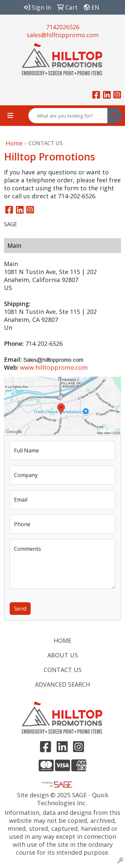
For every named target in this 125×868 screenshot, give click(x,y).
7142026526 (63, 27)
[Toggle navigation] (10, 116)
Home (14, 143)
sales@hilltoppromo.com (63, 35)
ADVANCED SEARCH (62, 684)
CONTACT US (63, 670)
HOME (62, 640)
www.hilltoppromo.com (54, 367)
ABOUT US (63, 655)
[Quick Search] (68, 116)
